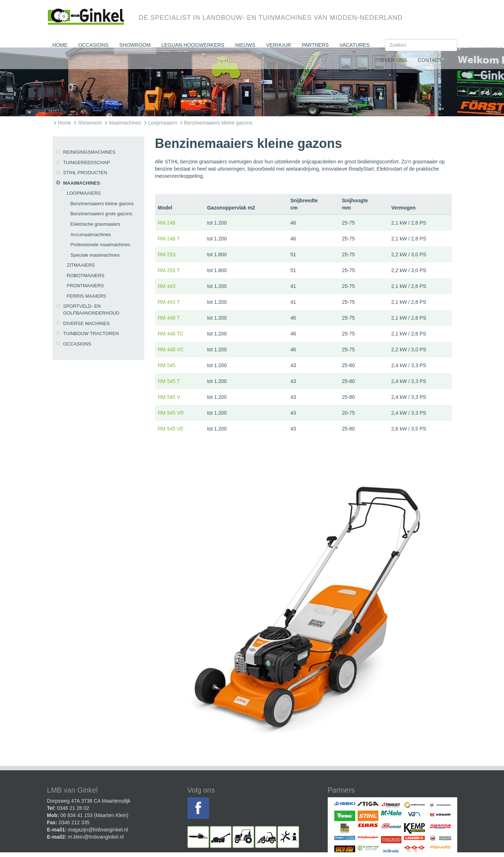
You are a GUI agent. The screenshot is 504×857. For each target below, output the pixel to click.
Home (60, 45)
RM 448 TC (171, 334)
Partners (315, 45)
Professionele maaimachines (100, 245)
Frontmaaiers (85, 286)
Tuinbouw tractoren (91, 333)
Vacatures (355, 45)
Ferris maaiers (87, 296)
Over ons (394, 60)
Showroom (135, 45)
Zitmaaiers (81, 265)
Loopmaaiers (163, 123)
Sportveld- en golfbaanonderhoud (91, 310)
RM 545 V (169, 397)
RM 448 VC (171, 349)
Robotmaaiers (86, 276)
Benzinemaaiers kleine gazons (218, 123)
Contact (430, 60)
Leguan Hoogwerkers (193, 45)
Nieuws (245, 45)
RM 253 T (169, 270)
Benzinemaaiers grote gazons (101, 214)
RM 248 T (169, 239)
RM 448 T (169, 318)
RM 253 (167, 254)
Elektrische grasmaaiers (96, 224)
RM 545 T (169, 381)
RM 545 (167, 365)
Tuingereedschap (87, 163)
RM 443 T (169, 302)
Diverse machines (87, 323)
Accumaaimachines (91, 234)
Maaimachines (125, 123)
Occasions (94, 45)
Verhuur (279, 45)
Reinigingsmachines (89, 152)
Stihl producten (85, 173)
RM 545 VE (171, 429)
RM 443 (167, 286)
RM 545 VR (171, 413)
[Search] (421, 45)
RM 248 (167, 223)
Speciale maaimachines (95, 255)
